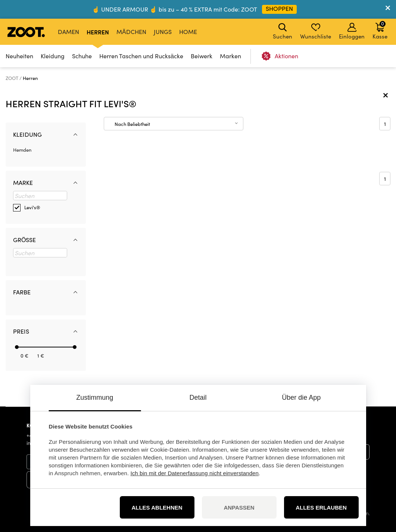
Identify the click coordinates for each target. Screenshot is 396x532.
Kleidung (53, 56)
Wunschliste (316, 31)
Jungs (163, 32)
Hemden (22, 150)
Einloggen (352, 31)
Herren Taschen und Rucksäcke (141, 56)
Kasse (380, 30)
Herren (98, 32)
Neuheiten (19, 56)
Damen (68, 32)
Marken (230, 56)
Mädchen (131, 32)
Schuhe (82, 56)
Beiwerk (202, 56)
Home (188, 32)
